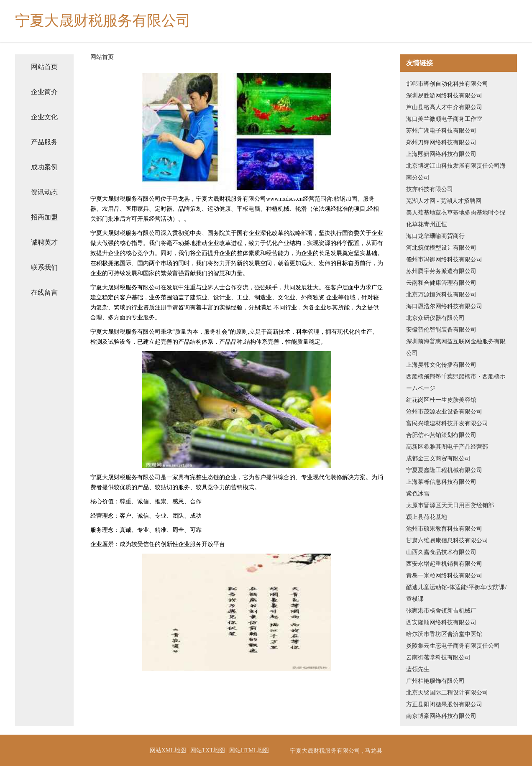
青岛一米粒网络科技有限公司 (444, 576)
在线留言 (44, 292)
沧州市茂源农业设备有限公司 (444, 412)
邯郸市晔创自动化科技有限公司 (447, 84)
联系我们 (44, 267)
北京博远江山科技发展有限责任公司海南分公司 (456, 172)
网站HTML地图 (249, 750)
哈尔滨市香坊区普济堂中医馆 (444, 634)
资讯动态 (44, 192)
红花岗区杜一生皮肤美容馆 (441, 400)
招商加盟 (44, 217)
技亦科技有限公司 (430, 189)
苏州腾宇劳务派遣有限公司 (441, 271)
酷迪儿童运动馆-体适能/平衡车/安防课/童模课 (456, 593)
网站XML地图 (168, 750)
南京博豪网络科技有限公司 (441, 716)
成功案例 (44, 167)
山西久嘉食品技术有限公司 (441, 552)
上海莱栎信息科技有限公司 (441, 482)
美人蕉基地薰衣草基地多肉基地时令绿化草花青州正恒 (456, 218)
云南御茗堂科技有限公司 (438, 657)
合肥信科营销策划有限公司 (441, 435)
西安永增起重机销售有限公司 (444, 564)
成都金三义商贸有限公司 (438, 458)
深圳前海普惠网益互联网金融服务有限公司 (456, 347)
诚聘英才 (44, 242)
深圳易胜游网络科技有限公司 (444, 96)
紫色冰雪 (418, 494)
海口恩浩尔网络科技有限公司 (444, 306)
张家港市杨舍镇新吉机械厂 (441, 611)
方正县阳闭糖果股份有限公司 (444, 704)
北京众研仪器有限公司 (435, 318)
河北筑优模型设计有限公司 (441, 248)
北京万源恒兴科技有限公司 (441, 295)
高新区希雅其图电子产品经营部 (447, 447)
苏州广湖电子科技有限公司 (441, 131)
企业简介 (44, 92)
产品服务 (44, 142)
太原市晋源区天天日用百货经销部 (450, 505)
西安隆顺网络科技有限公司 (441, 622)
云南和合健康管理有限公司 (441, 283)
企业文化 (44, 117)
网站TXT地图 (208, 750)
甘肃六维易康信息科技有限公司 (447, 540)
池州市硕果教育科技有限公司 (444, 529)
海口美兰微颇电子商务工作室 (444, 119)
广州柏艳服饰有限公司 (435, 681)
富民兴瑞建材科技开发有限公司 (447, 423)
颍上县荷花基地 (427, 517)
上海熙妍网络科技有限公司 (441, 154)
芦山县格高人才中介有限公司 (444, 107)
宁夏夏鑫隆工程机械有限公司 (444, 470)
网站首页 (44, 67)
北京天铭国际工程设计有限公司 (447, 693)
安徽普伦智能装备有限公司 (441, 330)
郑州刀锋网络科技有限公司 (441, 142)
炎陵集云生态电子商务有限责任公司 (453, 646)
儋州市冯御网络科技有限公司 (444, 259)
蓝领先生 (418, 669)
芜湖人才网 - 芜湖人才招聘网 (444, 201)
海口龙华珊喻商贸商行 (435, 236)
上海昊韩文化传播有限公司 (441, 365)
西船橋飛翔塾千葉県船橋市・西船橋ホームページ (456, 382)
